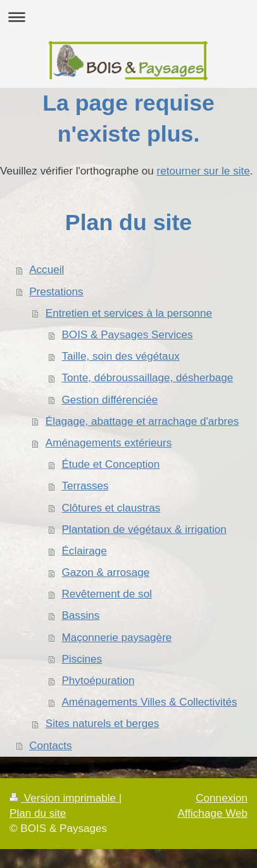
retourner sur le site (203, 171)
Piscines (82, 659)
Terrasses (85, 486)
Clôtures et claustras (111, 508)
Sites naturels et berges (103, 724)
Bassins (80, 615)
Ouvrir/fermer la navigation (128, 17)
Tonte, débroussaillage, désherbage (147, 378)
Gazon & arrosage (105, 572)
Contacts (50, 746)
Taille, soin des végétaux (120, 356)
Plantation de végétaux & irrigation (144, 529)
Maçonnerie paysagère (116, 638)
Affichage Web (212, 813)
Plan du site (38, 813)
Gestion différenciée (110, 400)
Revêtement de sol (107, 594)
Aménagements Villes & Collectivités (149, 702)
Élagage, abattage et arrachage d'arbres (142, 421)
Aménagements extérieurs (109, 443)
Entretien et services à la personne (129, 313)
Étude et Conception (110, 464)
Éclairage (84, 551)
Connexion (222, 798)
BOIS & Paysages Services (127, 335)
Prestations (56, 292)
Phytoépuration (98, 681)
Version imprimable (64, 798)
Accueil (47, 270)
